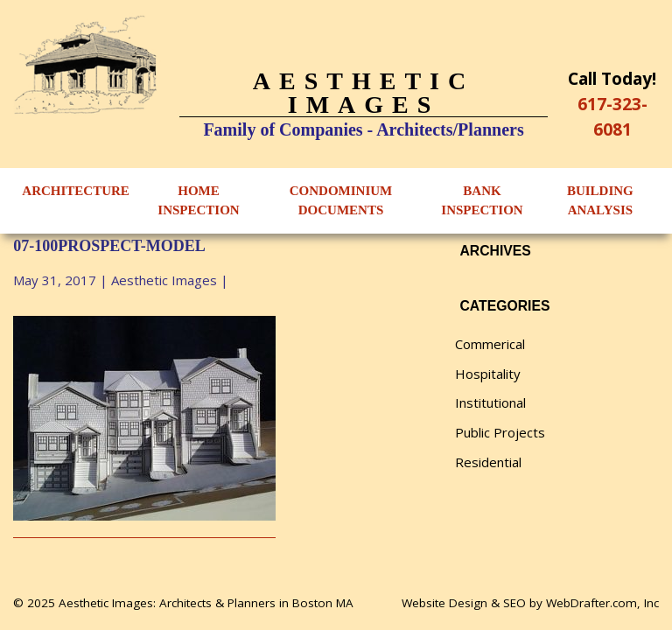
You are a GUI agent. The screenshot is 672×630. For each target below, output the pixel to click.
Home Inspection (198, 201)
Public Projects (500, 432)
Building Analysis (600, 201)
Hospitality (488, 374)
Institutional (490, 402)
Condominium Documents (341, 201)
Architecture (76, 191)
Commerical (490, 344)
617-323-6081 (612, 116)
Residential (488, 462)
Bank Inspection (482, 201)
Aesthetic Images (164, 280)
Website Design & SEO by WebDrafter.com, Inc (530, 603)
